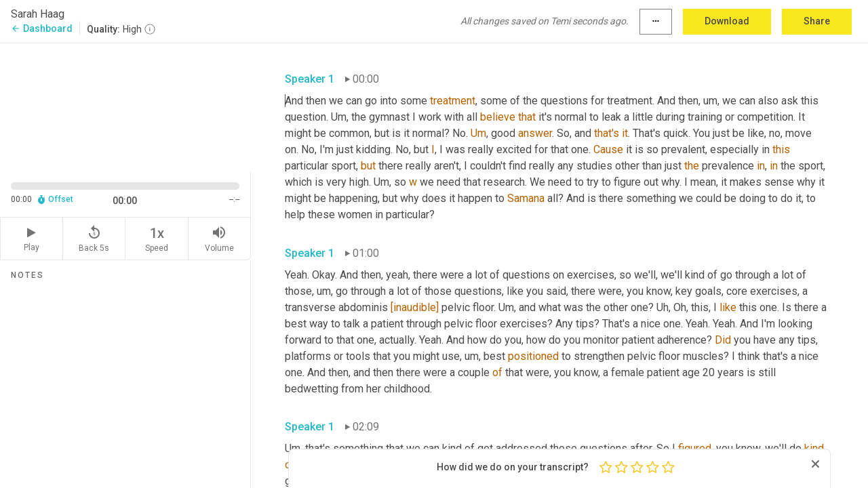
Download (727, 21)
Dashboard (42, 28)
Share (817, 21)
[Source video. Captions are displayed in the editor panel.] (125, 106)
